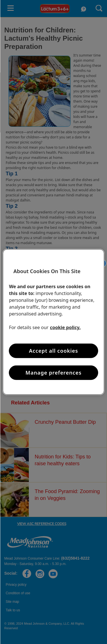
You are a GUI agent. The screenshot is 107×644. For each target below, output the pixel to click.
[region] (53, 322)
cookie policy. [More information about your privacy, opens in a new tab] (65, 327)
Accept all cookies (54, 351)
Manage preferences (53, 373)
